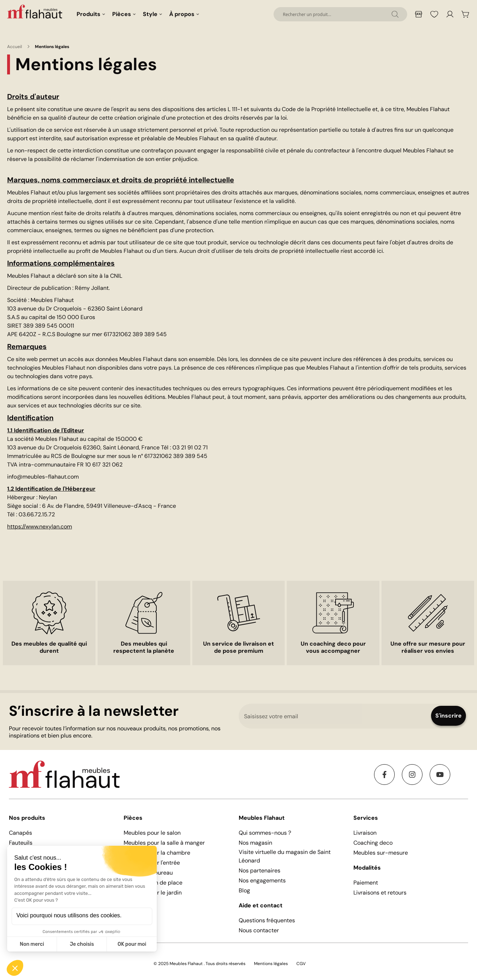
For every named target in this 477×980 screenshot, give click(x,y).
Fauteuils (21, 843)
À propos (182, 14)
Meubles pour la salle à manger (164, 843)
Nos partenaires (260, 870)
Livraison (365, 833)
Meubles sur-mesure (381, 853)
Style (150, 14)
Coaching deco (373, 843)
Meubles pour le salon (152, 833)
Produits (89, 14)
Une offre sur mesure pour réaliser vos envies (428, 647)
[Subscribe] (449, 716)
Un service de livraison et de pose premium (238, 647)
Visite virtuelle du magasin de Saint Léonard (285, 856)
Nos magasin (255, 843)
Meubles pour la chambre (157, 853)
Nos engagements (262, 880)
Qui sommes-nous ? (265, 833)
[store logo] (36, 11)
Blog (244, 890)
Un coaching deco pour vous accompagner (333, 647)
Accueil (15, 47)
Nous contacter (259, 930)
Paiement (366, 883)
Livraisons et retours (380, 893)
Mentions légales (271, 964)
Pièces (122, 14)
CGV (301, 964)
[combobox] (340, 14)
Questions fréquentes (267, 920)
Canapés (20, 833)
